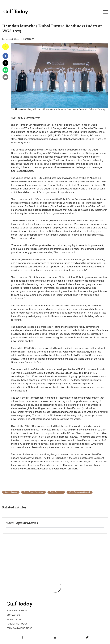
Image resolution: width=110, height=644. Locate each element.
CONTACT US (13, 615)
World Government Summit (80, 492)
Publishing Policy (17, 624)
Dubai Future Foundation (33, 492)
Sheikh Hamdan (11, 492)
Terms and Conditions (19, 628)
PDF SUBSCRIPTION (17, 610)
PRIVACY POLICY (15, 619)
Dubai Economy (56, 492)
